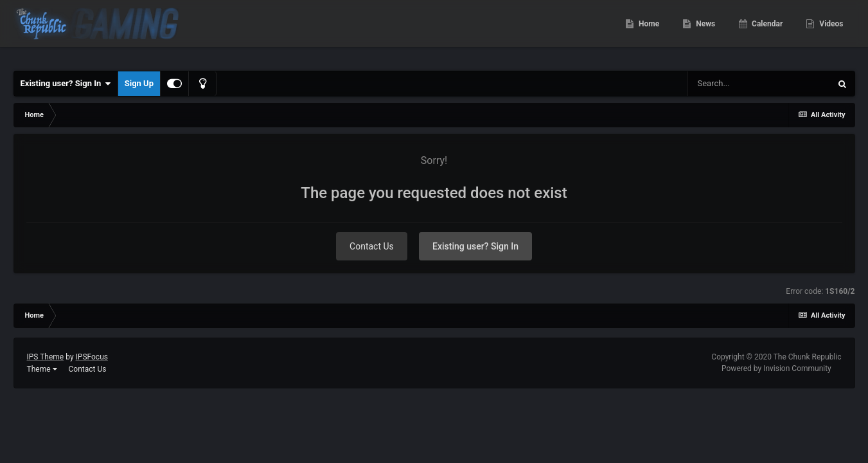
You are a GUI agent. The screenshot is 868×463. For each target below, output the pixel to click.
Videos (830, 32)
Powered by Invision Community (776, 368)
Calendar (766, 32)
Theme (42, 369)
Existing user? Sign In (66, 84)
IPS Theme (46, 357)
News (704, 32)
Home (648, 32)
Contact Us (372, 246)
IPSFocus (92, 357)
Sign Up (139, 83)
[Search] (759, 84)
